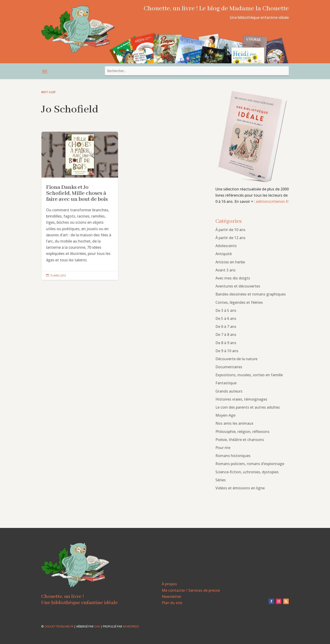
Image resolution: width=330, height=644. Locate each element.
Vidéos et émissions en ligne (240, 488)
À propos (169, 584)
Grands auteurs (229, 391)
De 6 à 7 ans (226, 326)
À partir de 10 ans (230, 230)
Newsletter (172, 597)
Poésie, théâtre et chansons (240, 440)
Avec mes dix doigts (233, 278)
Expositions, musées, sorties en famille (249, 375)
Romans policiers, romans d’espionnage (250, 464)
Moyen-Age (225, 415)
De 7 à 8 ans (226, 335)
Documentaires (229, 367)
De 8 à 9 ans (226, 343)
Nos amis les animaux (234, 423)
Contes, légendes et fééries (239, 302)
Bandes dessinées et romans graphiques (251, 294)
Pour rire (223, 448)
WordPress (131, 626)
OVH (97, 626)
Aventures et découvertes (238, 286)
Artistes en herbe (230, 262)
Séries (221, 480)
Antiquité (224, 254)
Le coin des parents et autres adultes (248, 407)
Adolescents (226, 246)
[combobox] (197, 71)
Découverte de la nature (236, 359)
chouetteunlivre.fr (59, 626)
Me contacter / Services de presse (191, 590)
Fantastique (226, 383)
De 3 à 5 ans (226, 310)
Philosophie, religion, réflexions (242, 432)
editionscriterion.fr (272, 201)
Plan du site (172, 603)
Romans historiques (233, 456)
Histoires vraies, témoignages (241, 399)
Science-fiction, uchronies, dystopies (247, 472)
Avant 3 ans (225, 270)
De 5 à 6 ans (226, 318)
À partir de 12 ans (230, 238)
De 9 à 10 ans (227, 351)
